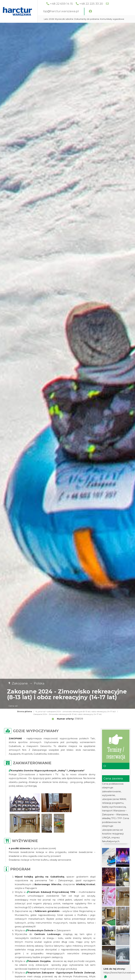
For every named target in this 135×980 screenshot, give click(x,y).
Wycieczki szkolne (81, 19)
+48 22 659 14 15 (78, 4)
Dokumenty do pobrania (103, 19)
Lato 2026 (66, 19)
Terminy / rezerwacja (116, 746)
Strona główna (24, 711)
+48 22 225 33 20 (108, 4)
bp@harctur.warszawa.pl (78, 11)
